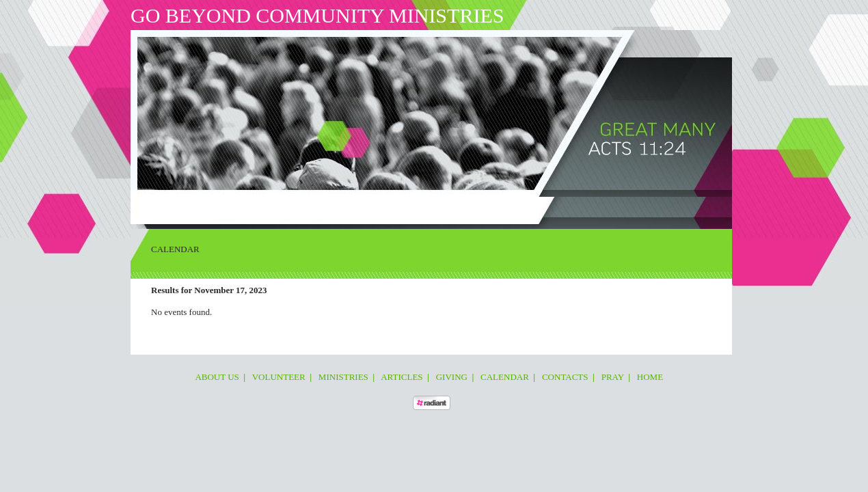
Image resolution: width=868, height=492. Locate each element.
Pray (496, 208)
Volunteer (230, 208)
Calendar (410, 208)
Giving (368, 208)
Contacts (458, 208)
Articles (329, 208)
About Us (181, 208)
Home (525, 208)
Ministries (282, 208)
